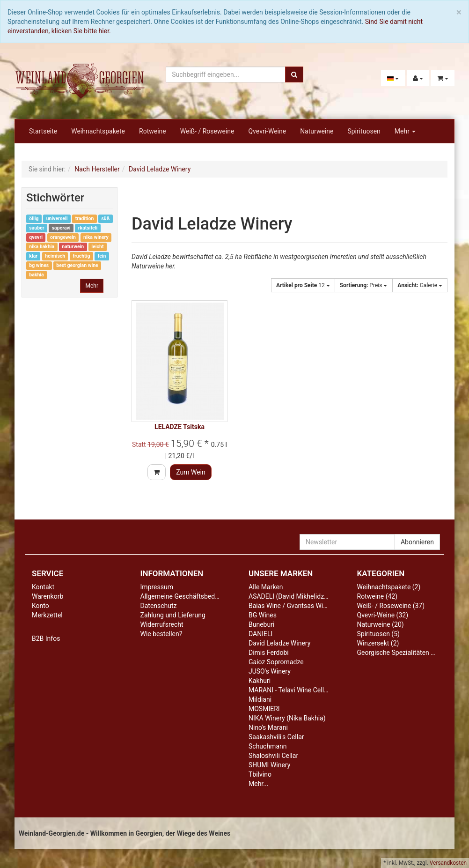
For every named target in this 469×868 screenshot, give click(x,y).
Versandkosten (448, 863)
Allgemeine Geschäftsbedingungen (191, 596)
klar (33, 256)
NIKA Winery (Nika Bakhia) (287, 718)
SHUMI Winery (269, 765)
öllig (34, 219)
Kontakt (43, 587)
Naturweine (317, 131)
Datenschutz (159, 606)
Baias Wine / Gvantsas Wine (289, 606)
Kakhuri (260, 681)
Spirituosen (364, 131)
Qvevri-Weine (267, 131)
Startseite (43, 131)
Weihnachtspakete (98, 131)
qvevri (36, 237)
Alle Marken (266, 587)
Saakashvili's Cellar (276, 737)
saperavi (61, 228)
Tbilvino (260, 774)
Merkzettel (47, 615)
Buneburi (261, 624)
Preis (364, 285)
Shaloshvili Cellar (273, 756)
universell (57, 219)
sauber (37, 228)
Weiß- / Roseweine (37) (391, 606)
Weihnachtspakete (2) (389, 587)
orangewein (63, 237)
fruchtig (81, 256)
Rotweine (153, 131)
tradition (85, 219)
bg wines (39, 265)
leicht (97, 247)
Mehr (405, 131)
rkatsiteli (88, 228)
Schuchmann (267, 746)
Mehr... (258, 784)
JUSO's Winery (270, 671)
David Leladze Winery (279, 643)
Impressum (157, 587)
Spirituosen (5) (378, 634)
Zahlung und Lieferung (173, 615)
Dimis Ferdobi (269, 653)
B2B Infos (46, 638)
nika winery (96, 237)
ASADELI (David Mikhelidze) (289, 596)
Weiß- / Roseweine (207, 131)
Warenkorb (48, 596)
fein (102, 256)
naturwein (73, 247)
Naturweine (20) (381, 624)
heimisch (55, 256)
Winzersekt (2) (378, 643)
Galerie (420, 285)
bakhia (36, 275)
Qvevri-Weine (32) (383, 615)
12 (303, 285)
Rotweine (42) (377, 596)
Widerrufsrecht (162, 624)
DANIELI (260, 634)
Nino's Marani (268, 727)
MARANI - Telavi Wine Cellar (289, 690)
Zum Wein (191, 472)
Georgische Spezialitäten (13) (400, 653)
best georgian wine (77, 265)
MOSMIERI (264, 709)
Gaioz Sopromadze (276, 662)
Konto (40, 606)
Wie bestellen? (161, 634)
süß (105, 219)
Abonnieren (417, 542)
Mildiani (260, 699)
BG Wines (263, 615)
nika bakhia (42, 247)
